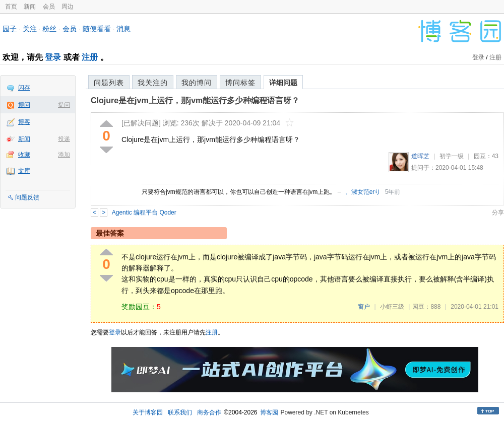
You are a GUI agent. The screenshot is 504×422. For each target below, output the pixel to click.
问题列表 (109, 83)
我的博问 (197, 83)
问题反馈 (27, 197)
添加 (64, 155)
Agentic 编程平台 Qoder (144, 213)
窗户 (364, 307)
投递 (64, 139)
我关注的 (153, 83)
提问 (64, 105)
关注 (30, 29)
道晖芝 (420, 156)
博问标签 (240, 83)
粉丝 (49, 29)
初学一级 (452, 156)
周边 (68, 7)
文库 (24, 171)
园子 (10, 29)
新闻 (30, 7)
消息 (123, 29)
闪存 (24, 88)
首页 (11, 7)
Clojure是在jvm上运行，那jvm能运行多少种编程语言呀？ (195, 100)
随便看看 (97, 29)
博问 (24, 105)
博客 (24, 122)
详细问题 (283, 83)
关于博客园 (148, 412)
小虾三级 (392, 307)
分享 (498, 213)
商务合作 (209, 412)
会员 (49, 7)
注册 (90, 57)
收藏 (24, 155)
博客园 (269, 412)
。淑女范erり (363, 192)
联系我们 (180, 412)
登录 (53, 57)
